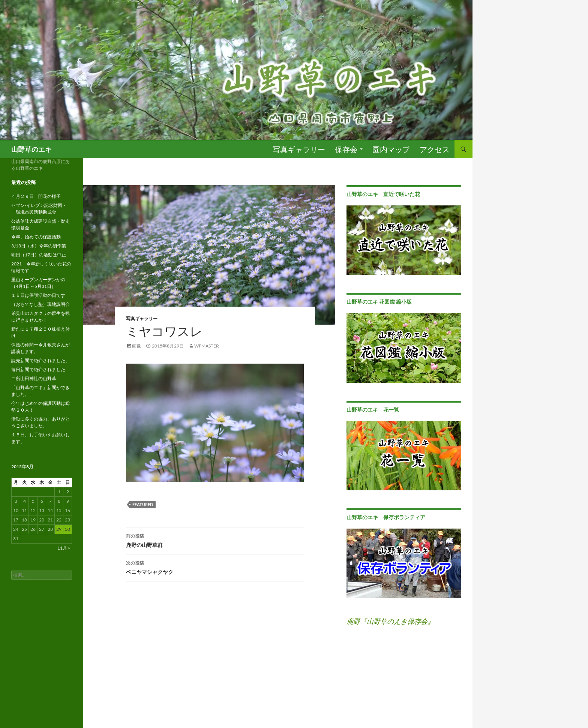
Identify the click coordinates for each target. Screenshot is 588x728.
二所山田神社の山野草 (34, 378)
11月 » (64, 548)
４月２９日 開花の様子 (36, 196)
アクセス (435, 149)
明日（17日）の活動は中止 (39, 255)
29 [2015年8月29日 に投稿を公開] (59, 529)
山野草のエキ (31, 149)
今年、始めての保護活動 (36, 237)
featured (143, 504)
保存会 (346, 149)
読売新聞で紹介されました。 (40, 360)
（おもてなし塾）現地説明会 (40, 304)
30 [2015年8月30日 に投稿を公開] (67, 529)
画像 (136, 346)
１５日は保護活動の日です (38, 295)
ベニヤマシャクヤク (215, 567)
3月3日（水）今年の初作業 (39, 246)
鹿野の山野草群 (215, 540)
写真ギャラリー (299, 149)
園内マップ (391, 149)
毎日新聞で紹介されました (38, 369)
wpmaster (207, 346)
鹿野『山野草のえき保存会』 (390, 621)
